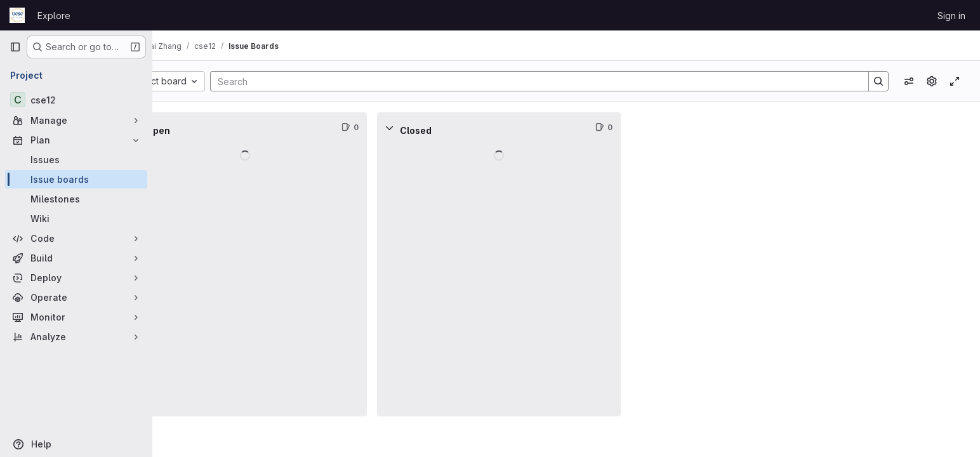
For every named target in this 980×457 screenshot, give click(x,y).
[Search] (555, 81)
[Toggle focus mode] (955, 81)
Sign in (951, 16)
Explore (54, 16)
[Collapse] (180, 128)
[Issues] (76, 160)
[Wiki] (76, 219)
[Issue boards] (76, 179)
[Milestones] (76, 199)
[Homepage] (17, 15)
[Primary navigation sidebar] (15, 47)
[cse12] (76, 100)
